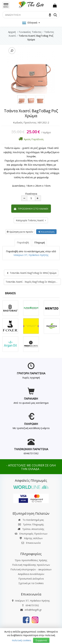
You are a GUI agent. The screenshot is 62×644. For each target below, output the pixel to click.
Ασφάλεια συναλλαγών (31, 574)
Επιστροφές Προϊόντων (31, 534)
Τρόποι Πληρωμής (31, 524)
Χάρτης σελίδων (31, 538)
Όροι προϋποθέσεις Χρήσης (31, 560)
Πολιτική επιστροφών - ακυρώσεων (31, 569)
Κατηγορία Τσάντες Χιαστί (31, 220)
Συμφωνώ (41, 640)
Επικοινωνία (33, 543)
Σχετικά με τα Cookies (31, 583)
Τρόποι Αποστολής (31, 529)
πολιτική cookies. (22, 640)
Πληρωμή (40, 242)
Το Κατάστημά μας (31, 520)
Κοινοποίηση (46, 232)
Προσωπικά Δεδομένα (31, 579)
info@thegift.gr (31, 610)
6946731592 (31, 453)
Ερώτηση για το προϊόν (20, 232)
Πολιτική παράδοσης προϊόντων (31, 565)
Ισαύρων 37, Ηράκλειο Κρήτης (31, 255)
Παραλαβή (23, 242)
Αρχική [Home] (12, 32)
